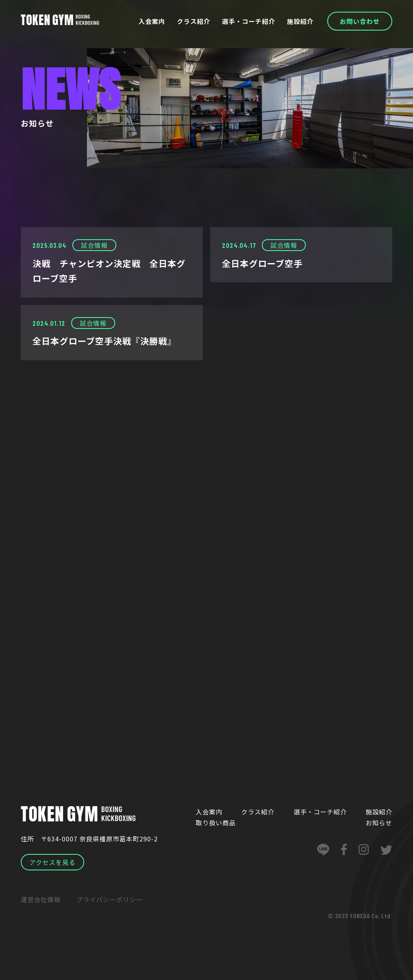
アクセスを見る (52, 862)
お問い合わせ (360, 21)
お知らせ (379, 823)
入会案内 (152, 21)
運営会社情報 (41, 899)
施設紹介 (300, 21)
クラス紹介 (194, 21)
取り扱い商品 (216, 823)
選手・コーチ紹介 (249, 21)
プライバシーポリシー (110, 899)
